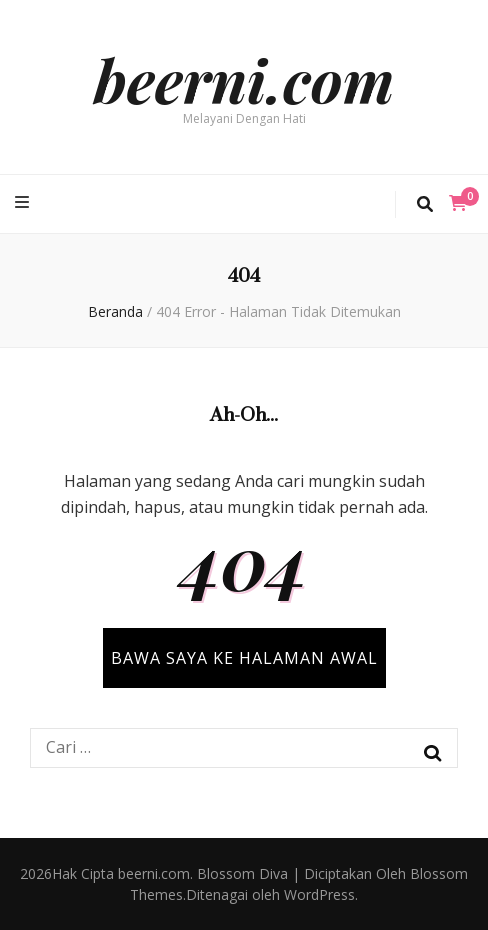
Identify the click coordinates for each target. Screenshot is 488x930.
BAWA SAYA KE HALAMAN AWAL (244, 658)
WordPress (319, 894)
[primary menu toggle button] (24, 202)
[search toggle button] (425, 204)
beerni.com (244, 79)
